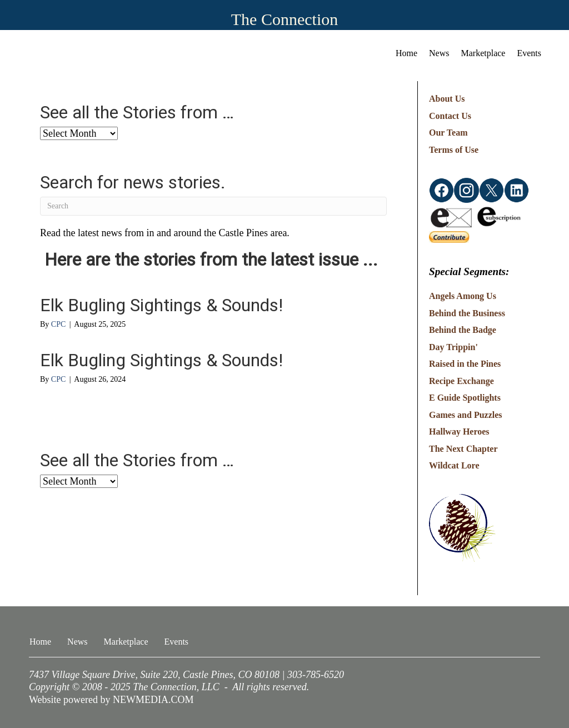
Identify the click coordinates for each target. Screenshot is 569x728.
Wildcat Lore (454, 465)
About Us (447, 99)
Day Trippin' (453, 347)
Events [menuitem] (529, 53)
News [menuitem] (439, 53)
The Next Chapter (463, 449)
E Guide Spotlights (465, 398)
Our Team (448, 133)
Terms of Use (454, 150)
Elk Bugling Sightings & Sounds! (161, 305)
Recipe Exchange (461, 381)
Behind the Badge (463, 330)
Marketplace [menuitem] (483, 53)
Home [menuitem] (406, 53)
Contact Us (450, 116)
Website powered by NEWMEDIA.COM (111, 700)
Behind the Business (467, 313)
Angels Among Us (463, 296)
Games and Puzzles (466, 415)
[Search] (213, 206)
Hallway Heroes (459, 432)
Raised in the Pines (465, 364)
